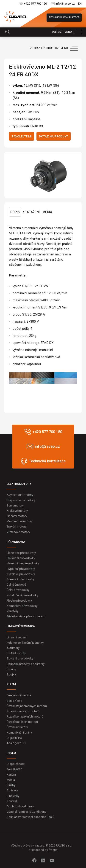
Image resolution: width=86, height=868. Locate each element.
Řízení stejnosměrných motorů (27, 706)
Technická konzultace (64, 17)
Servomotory (15, 505)
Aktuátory (13, 648)
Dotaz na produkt (54, 136)
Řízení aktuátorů (17, 727)
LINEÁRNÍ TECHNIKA (21, 626)
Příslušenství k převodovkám (26, 616)
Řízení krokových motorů (23, 711)
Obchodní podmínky (20, 806)
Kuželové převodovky (21, 574)
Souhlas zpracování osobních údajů (30, 817)
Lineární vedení (17, 637)
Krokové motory (17, 511)
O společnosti (16, 764)
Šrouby (11, 669)
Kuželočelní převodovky (22, 595)
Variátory (12, 611)
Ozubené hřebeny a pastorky (26, 664)
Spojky (11, 674)
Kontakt (12, 801)
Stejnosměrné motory (21, 500)
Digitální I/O (14, 738)
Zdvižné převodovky (20, 658)
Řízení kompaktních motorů (25, 717)
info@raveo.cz (65, 4)
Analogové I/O (16, 743)
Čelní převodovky (18, 590)
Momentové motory (20, 521)
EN (80, 4)
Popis (15, 212)
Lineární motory (17, 516)
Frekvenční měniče (19, 695)
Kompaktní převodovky (22, 606)
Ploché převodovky (19, 601)
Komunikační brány (19, 733)
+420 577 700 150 (35, 4)
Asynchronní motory (20, 495)
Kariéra (11, 775)
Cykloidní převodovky (21, 558)
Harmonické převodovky (23, 563)
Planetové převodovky (21, 553)
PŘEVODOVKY (16, 542)
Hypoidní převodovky (21, 569)
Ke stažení (31, 212)
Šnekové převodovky (21, 579)
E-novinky (13, 796)
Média (47, 212)
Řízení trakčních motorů (22, 722)
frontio (53, 850)
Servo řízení (14, 701)
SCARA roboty (16, 653)
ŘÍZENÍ (11, 684)
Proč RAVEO (15, 769)
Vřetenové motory (18, 532)
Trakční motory (17, 526)
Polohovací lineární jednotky (25, 643)
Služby (11, 785)
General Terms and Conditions (26, 812)
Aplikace (12, 790)
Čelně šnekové (16, 585)
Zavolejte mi (22, 136)
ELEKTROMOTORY (19, 484)
